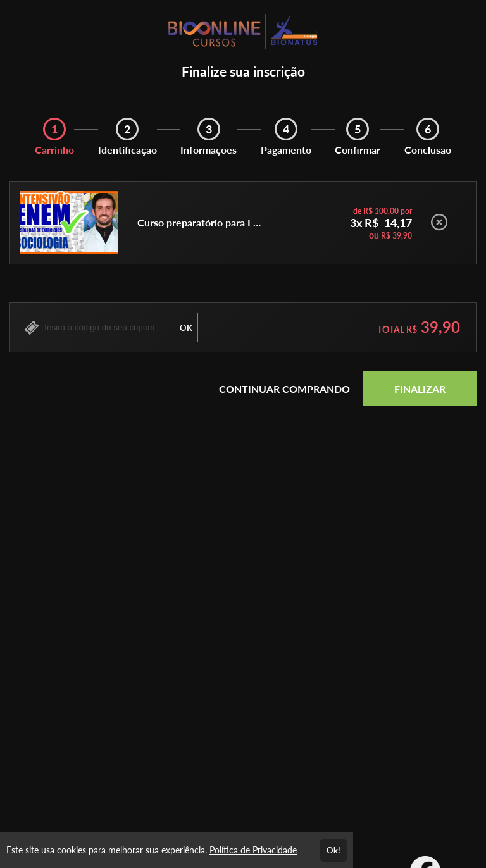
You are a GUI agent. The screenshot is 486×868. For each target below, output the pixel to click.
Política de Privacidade (253, 850)
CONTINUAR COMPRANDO (284, 389)
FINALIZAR (420, 389)
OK (186, 328)
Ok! (333, 850)
